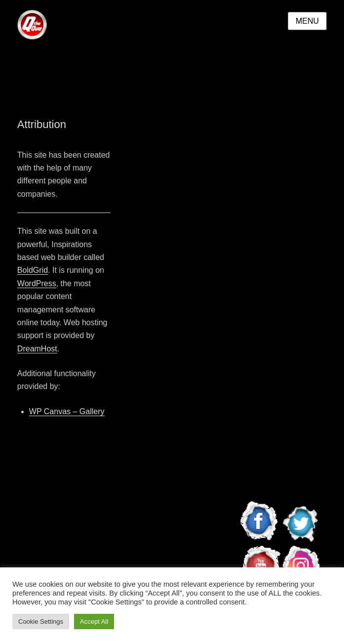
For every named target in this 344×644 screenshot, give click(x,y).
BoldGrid (33, 270)
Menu (307, 21)
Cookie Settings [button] (41, 622)
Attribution (42, 124)
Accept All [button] (94, 622)
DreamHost (37, 349)
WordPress (37, 283)
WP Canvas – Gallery (67, 411)
